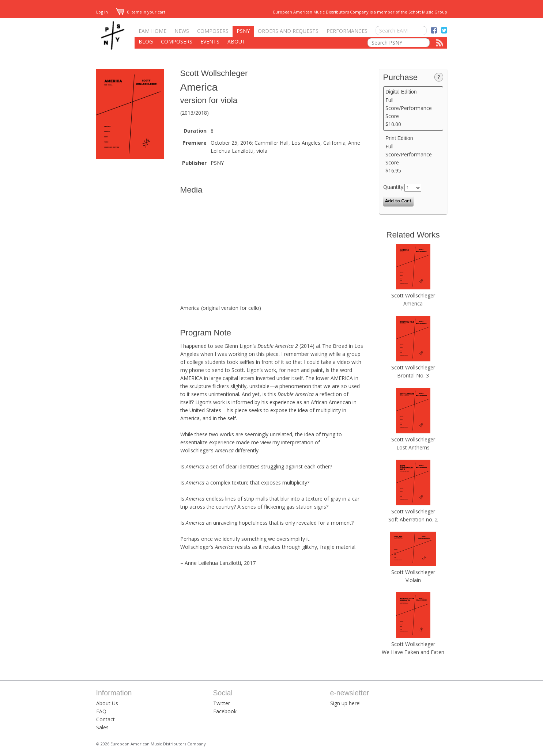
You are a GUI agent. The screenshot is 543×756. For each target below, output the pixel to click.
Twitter (222, 703)
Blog (146, 41)
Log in (102, 12)
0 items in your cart (141, 12)
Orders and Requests (288, 31)
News (182, 31)
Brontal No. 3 (413, 375)
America (413, 303)
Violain (413, 580)
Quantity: (394, 187)
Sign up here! (345, 703)
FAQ (101, 711)
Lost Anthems (413, 447)
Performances (347, 31)
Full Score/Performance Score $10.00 (413, 108)
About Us (107, 703)
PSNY (243, 31)
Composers (213, 31)
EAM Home (152, 31)
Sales (102, 727)
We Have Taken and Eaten (413, 652)
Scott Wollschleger (214, 73)
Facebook (225, 711)
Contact (105, 719)
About (236, 41)
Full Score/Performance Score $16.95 (413, 155)
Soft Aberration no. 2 (413, 519)
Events (210, 41)
